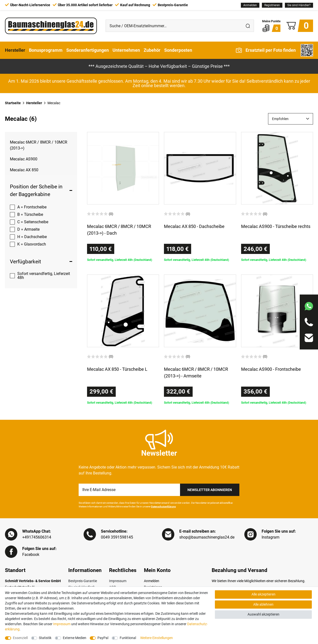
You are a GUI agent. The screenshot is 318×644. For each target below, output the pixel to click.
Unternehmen (126, 50)
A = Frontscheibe (32, 207)
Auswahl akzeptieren (263, 614)
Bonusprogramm (46, 50)
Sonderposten (178, 50)
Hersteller (15, 50)
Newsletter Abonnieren (210, 490)
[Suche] (248, 26)
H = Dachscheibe (32, 237)
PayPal (103, 638)
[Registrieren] (272, 5)
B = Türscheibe (30, 214)
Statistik (45, 638)
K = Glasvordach (32, 244)
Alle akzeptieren (263, 594)
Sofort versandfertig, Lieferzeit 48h (44, 276)
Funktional (128, 638)
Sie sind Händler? (299, 5)
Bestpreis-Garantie (83, 581)
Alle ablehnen (263, 604)
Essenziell (20, 638)
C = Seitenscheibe (33, 222)
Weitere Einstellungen (157, 638)
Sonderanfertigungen (88, 50)
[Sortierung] (291, 119)
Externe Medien (75, 638)
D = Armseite (28, 229)
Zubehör (152, 50)
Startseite (13, 103)
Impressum (118, 581)
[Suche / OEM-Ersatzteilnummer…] (174, 26)
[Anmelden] (250, 5)
